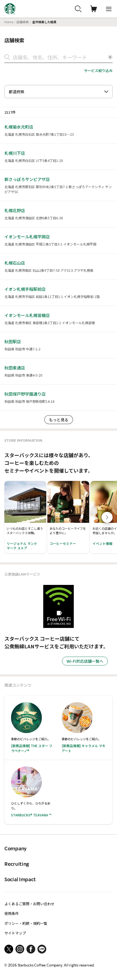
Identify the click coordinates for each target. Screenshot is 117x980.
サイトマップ (15, 933)
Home (9, 22)
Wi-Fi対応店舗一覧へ (85, 661)
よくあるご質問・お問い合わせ (29, 904)
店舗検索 (23, 22)
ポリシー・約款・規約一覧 (26, 923)
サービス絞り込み (98, 70)
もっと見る (59, 420)
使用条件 (12, 913)
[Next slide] (107, 517)
